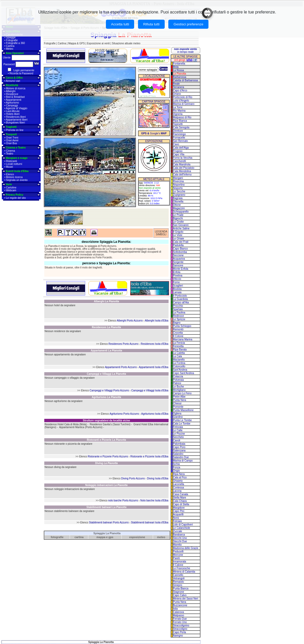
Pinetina (178, 276)
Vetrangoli (179, 578)
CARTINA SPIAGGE (154, 102)
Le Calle (178, 430)
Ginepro (178, 585)
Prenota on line (15, 130)
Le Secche (179, 191)
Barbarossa (180, 77)
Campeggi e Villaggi (106, 374)
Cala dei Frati (181, 242)
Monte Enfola (181, 269)
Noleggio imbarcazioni (106, 485)
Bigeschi (178, 218)
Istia (175, 609)
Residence (12, 94)
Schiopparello (181, 212)
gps (111, 537)
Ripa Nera (179, 474)
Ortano (177, 94)
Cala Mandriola (182, 164)
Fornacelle (179, 138)
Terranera (179, 87)
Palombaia (179, 444)
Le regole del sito (16, 198)
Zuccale (178, 531)
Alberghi (11, 91)
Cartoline (11, 188)
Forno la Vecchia (183, 158)
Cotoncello (179, 366)
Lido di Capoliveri (183, 525)
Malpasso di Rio (182, 117)
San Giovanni (181, 225)
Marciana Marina (183, 339)
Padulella (178, 245)
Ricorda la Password (21, 73)
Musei (9, 167)
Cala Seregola (181, 127)
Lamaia (177, 292)
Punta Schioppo (182, 326)
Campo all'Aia (181, 302)
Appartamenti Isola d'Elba (154, 367)
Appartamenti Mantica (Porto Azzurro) (81, 427)
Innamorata (180, 562)
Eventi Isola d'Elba (17, 171)
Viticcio (177, 279)
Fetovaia (178, 427)
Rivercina (178, 181)
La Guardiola (180, 299)
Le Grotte (178, 222)
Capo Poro (179, 447)
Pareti (176, 558)
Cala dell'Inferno (182, 175)
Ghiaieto (178, 481)
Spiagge (11, 37)
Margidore (179, 508)
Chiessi (177, 403)
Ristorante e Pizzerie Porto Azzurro (108, 456)
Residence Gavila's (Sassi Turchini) (110, 424)
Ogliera (177, 414)
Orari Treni (12, 138)
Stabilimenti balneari (107, 507)
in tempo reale (185, 50)
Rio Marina (179, 111)
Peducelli (178, 551)
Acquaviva (179, 259)
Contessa (178, 488)
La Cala (177, 356)
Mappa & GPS (76, 43)
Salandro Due (181, 457)
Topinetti (178, 124)
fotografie (57, 537)
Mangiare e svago (17, 158)
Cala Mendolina (182, 171)
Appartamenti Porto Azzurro (121, 367)
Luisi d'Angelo (181, 101)
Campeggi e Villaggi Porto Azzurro (109, 390)
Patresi (177, 383)
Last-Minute (13, 111)
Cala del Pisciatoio (184, 168)
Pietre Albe (179, 397)
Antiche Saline (181, 228)
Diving (106, 463)
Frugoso (178, 151)
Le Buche (178, 387)
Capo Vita (179, 154)
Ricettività (12, 85)
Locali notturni (14, 164)
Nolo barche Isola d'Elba (154, 500)
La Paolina (179, 313)
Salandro (178, 454)
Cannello (178, 575)
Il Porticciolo (180, 296)
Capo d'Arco (180, 90)
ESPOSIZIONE (154, 141)
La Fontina (179, 363)
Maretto (177, 545)
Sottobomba (180, 252)
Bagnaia (178, 198)
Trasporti (11, 134)
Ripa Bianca (180, 121)
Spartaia (178, 309)
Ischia (176, 464)
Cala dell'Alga (181, 148)
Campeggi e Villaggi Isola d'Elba (150, 390)
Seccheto (178, 437)
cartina (79, 537)
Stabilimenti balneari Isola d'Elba (150, 522)
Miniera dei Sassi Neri (186, 599)
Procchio (178, 306)
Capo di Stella (181, 504)
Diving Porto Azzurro (133, 478)
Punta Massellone (183, 410)
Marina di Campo (183, 461)
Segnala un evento (17, 180)
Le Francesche (182, 568)
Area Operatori (15, 53)
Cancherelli (179, 161)
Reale (176, 84)
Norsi (176, 518)
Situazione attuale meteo (126, 43)
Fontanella (179, 64)
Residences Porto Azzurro (124, 344)
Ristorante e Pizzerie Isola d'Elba (149, 456)
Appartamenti (14, 100)
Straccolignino (181, 625)
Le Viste (178, 235)
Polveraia (178, 380)
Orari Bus (11, 143)
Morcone (178, 555)
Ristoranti (11, 161)
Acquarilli (178, 514)
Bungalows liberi (15, 123)
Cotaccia (178, 376)
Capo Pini (179, 511)
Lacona (177, 491)
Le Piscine (179, 434)
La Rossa (178, 70)
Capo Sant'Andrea (183, 373)
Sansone (178, 265)
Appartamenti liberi (17, 120)
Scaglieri (178, 286)
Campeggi (12, 105)
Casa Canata (180, 494)
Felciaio (177, 521)
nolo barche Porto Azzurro (123, 500)
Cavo (176, 144)
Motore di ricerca (16, 88)
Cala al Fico (180, 477)
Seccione (178, 255)
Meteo (10, 49)
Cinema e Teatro (16, 148)
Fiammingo (179, 134)
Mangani (178, 178)
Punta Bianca (181, 588)
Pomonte (178, 407)
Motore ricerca (14, 177)
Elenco (10, 174)
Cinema (10, 151)
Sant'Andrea (180, 370)
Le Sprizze (179, 319)
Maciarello (179, 360)
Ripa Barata (180, 350)
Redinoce (178, 316)
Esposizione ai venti (98, 43)
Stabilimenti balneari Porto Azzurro (109, 522)
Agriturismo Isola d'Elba (155, 414)
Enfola (177, 272)
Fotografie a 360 (15, 43)
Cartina (10, 46)
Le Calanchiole (182, 528)
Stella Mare (180, 498)
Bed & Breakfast (15, 97)
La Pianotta (180, 74)
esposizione (137, 537)
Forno (176, 282)
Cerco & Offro (14, 78)
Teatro (10, 154)
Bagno (177, 323)
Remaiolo (178, 582)
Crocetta (178, 333)
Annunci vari (13, 81)
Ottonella (178, 202)
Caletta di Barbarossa (185, 80)
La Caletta (179, 353)
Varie (9, 184)
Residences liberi (16, 117)
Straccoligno (180, 629)
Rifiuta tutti (151, 24)
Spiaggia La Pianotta (107, 533)
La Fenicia (179, 343)
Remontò (178, 329)
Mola (176, 67)
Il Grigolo (178, 232)
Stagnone (179, 592)
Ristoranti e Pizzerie (106, 440)
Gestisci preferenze (188, 24)
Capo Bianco (180, 249)
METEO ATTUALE (154, 179)
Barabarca (179, 535)
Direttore (178, 131)
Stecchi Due (180, 541)
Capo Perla (179, 632)
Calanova (178, 612)
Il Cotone (178, 336)
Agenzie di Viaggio (17, 108)
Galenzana (179, 451)
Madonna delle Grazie (186, 548)
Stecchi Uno (180, 538)
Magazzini (179, 208)
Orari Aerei (12, 140)
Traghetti (11, 127)
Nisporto (178, 188)
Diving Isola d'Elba (158, 478)
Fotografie (12, 40)
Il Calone (178, 565)
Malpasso (179, 615)
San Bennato (180, 141)
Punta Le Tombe (182, 420)
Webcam (11, 190)
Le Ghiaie (179, 239)
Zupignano (179, 195)
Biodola (177, 289)
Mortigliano (179, 390)
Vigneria (178, 114)
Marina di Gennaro (184, 104)
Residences (106, 327)
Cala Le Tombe (182, 424)
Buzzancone (180, 605)
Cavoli (177, 440)
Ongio (176, 471)
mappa (101, 537)
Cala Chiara (180, 501)
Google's (154, 133)
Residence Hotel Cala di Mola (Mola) (66, 424)
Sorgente (178, 262)
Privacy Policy (15, 195)
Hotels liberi (13, 114)
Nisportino (179, 185)
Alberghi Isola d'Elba (157, 321)
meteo (161, 537)
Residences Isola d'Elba (155, 344)
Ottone (177, 205)
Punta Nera (180, 400)
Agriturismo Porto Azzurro (124, 414)
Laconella (179, 484)
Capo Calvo (180, 595)
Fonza (177, 467)
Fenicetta (178, 346)
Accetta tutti (120, 24)
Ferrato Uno (180, 622)
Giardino (178, 417)
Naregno (178, 636)
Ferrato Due (180, 619)
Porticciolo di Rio (183, 97)
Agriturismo (13, 103)
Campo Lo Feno (182, 393)
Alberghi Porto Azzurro (130, 321)
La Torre (178, 107)
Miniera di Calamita (184, 572)
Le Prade (178, 215)
